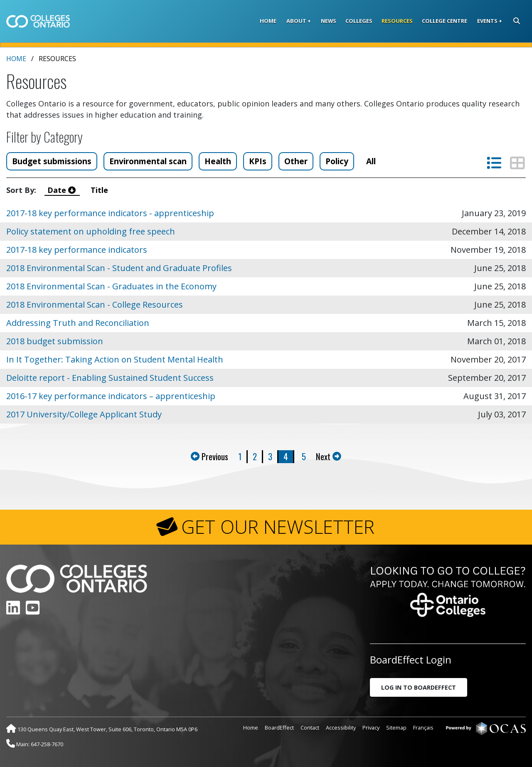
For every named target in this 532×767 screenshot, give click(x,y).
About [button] (296, 21)
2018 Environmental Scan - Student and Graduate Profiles (119, 268)
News (329, 21)
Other (296, 161)
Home (268, 21)
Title (100, 190)
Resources (397, 21)
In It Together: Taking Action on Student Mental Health (115, 359)
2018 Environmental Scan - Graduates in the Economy (111, 286)
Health (218, 161)
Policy (337, 161)
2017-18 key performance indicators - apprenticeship (110, 213)
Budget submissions (52, 161)
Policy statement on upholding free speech (91, 231)
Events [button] (487, 21)
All (371, 161)
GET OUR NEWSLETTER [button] (278, 527)
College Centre (445, 21)
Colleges (359, 21)
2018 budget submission (55, 341)
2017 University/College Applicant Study (84, 414)
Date (63, 190)
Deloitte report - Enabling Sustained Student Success (110, 378)
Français (423, 728)
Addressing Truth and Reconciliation (78, 323)
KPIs (258, 161)
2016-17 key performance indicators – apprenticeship (111, 396)
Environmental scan (148, 161)
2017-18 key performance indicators (77, 250)
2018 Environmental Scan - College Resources (95, 305)
